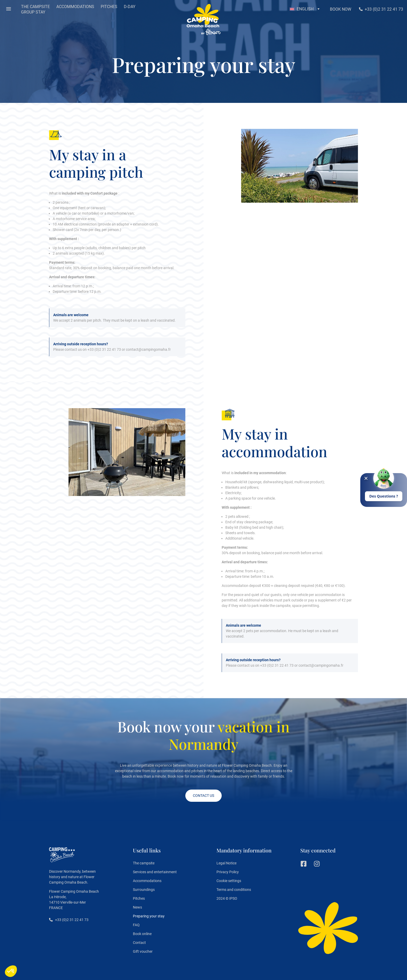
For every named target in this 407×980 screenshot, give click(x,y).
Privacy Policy (228, 872)
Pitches (139, 898)
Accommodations (147, 881)
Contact (139, 943)
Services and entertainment (155, 872)
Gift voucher (143, 951)
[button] (9, 9)
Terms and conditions (234, 890)
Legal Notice (226, 863)
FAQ (136, 925)
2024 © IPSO (227, 898)
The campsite (144, 863)
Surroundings (144, 890)
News (137, 907)
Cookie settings (229, 881)
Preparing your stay (149, 916)
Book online (142, 934)
